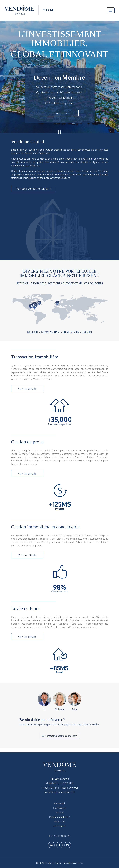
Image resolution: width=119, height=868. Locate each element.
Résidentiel (60, 803)
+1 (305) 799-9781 (69, 788)
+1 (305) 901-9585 (50, 788)
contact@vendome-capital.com (59, 736)
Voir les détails (27, 389)
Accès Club (59, 821)
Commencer (60, 113)
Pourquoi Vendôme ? (60, 817)
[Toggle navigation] (111, 10)
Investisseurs (60, 808)
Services (60, 812)
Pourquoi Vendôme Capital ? (33, 189)
